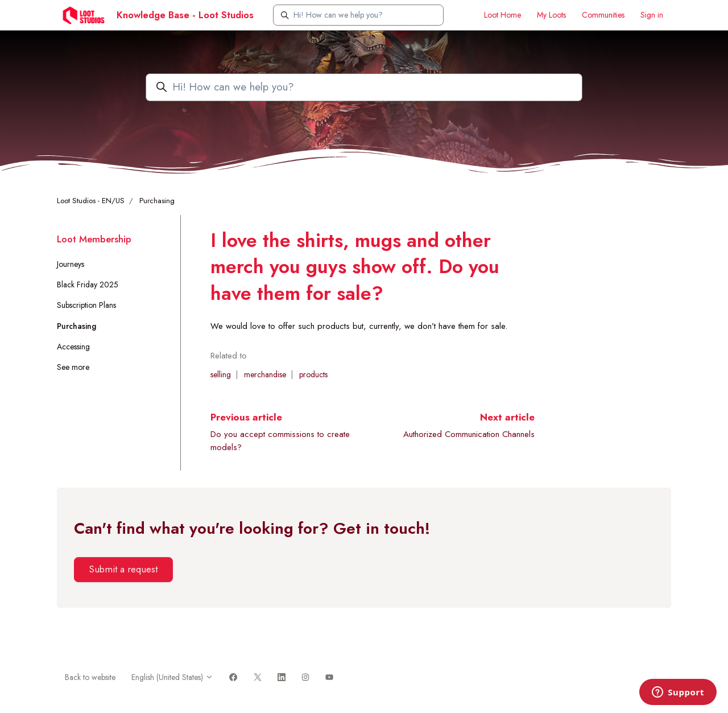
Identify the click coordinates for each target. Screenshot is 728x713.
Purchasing (157, 201)
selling (221, 374)
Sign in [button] (652, 15)
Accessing (73, 347)
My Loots (551, 15)
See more (73, 367)
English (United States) (172, 677)
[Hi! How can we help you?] (358, 15)
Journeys (71, 264)
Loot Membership (94, 239)
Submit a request (123, 569)
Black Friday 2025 (88, 285)
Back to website (90, 677)
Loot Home (502, 15)
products (313, 374)
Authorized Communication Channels (469, 434)
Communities (603, 15)
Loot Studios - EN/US (91, 201)
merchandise (265, 374)
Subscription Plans (86, 305)
